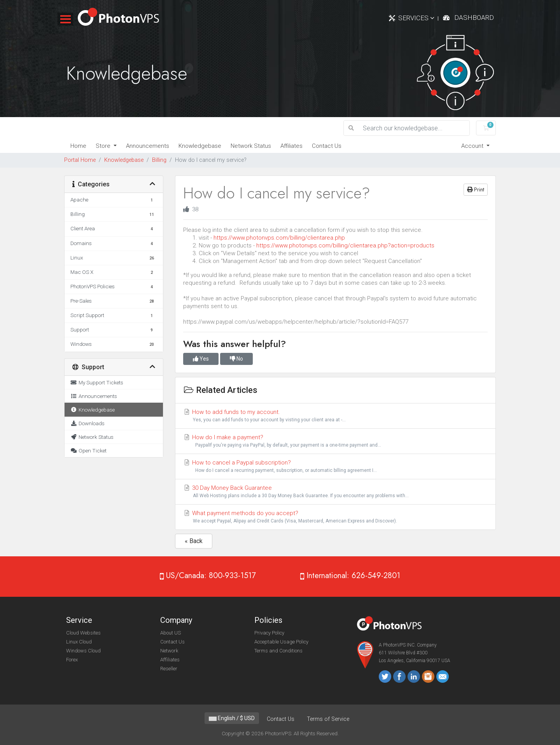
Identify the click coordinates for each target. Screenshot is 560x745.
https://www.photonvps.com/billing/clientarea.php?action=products (345, 245)
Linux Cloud (79, 642)
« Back (194, 541)
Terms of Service (328, 719)
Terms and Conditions (278, 651)
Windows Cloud (83, 651)
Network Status (251, 146)
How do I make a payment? (335, 441)
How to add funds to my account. (335, 416)
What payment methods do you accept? (335, 517)
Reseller (169, 669)
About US (171, 633)
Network (169, 651)
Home (78, 146)
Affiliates (291, 146)
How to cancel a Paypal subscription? (335, 467)
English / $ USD (232, 718)
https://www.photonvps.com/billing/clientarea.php (279, 238)
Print (476, 189)
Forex (72, 660)
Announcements (148, 146)
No (236, 359)
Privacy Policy (269, 633)
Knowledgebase (200, 146)
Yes (201, 359)
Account (473, 146)
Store (104, 146)
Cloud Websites (83, 633)
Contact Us (327, 146)
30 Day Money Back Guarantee (335, 492)
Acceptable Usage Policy (281, 642)
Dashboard (474, 18)
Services (416, 18)
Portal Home (80, 160)
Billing (159, 160)
